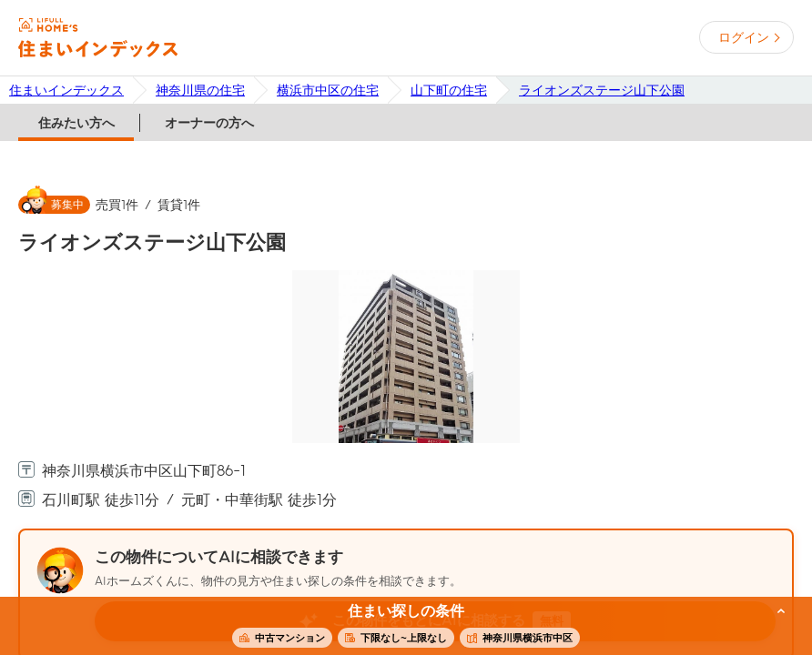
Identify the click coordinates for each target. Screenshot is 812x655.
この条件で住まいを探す (396, 627)
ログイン (744, 37)
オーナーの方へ (209, 123)
